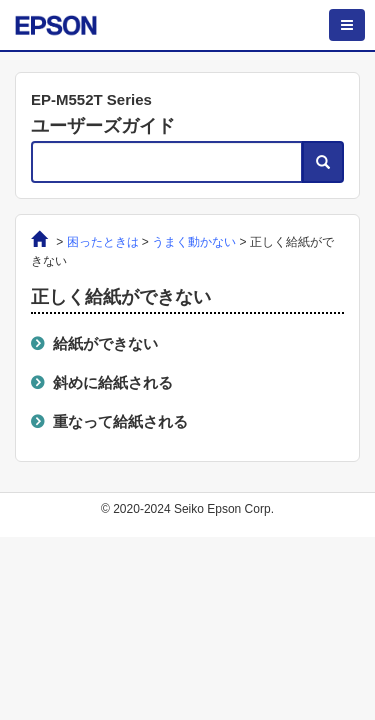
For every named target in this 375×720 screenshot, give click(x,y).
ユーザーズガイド (103, 126)
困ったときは (103, 242)
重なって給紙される (120, 421)
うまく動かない (194, 242)
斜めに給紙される (113, 382)
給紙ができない (105, 343)
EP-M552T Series (91, 99)
